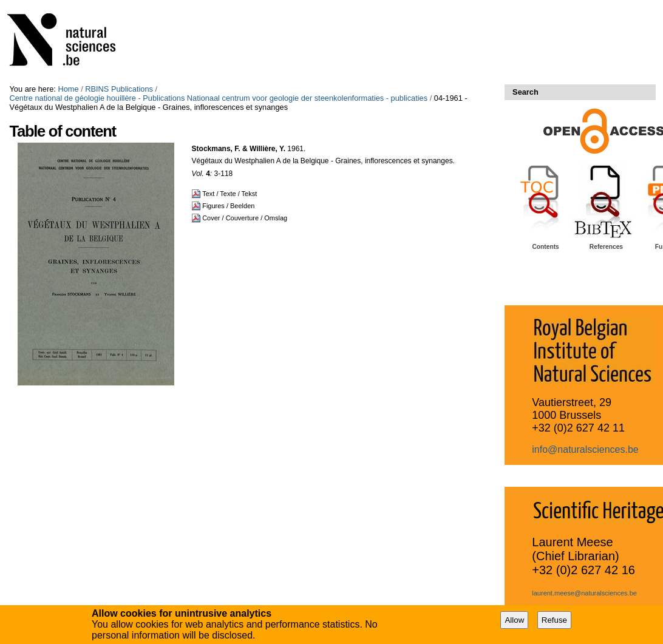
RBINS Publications (119, 89)
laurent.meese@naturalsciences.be (584, 593)
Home (68, 89)
